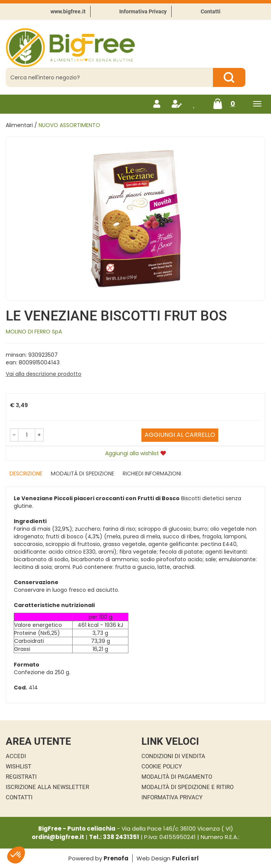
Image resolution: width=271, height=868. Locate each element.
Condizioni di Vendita (173, 756)
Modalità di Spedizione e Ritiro (187, 787)
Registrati (21, 777)
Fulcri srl (185, 858)
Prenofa (116, 858)
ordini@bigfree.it (58, 837)
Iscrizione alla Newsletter (47, 787)
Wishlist (19, 767)
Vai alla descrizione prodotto (44, 374)
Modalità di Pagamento (177, 777)
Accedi (16, 756)
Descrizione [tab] (26, 473)
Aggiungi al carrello (180, 435)
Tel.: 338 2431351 (114, 837)
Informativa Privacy (143, 11)
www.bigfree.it (68, 11)
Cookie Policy (162, 767)
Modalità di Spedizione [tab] (83, 473)
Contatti (211, 11)
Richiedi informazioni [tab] (152, 473)
